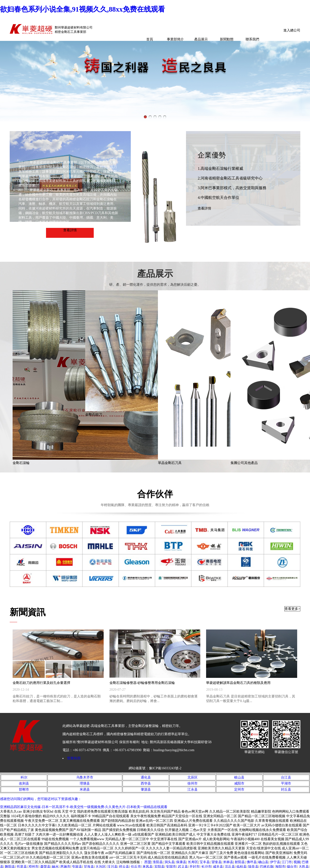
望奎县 (217, 862)
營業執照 (74, 758)
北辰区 (193, 777)
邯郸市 (24, 789)
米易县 (85, 789)
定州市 (239, 789)
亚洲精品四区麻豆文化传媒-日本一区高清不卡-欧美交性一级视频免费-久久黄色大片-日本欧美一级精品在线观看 (84, 807)
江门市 (287, 862)
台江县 (286, 777)
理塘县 (85, 783)
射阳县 (240, 862)
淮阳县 (158, 862)
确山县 (263, 862)
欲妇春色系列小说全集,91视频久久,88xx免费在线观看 (82, 9)
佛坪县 (252, 862)
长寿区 (193, 862)
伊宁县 (275, 862)
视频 (297, 862)
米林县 (228, 862)
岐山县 (239, 777)
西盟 (148, 862)
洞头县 (170, 862)
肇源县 (146, 789)
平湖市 (286, 783)
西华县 (146, 783)
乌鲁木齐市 (85, 777)
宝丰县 (205, 862)
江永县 (193, 789)
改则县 (24, 783)
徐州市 (193, 783)
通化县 (146, 777)
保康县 (181, 862)
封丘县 (286, 789)
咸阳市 (239, 783)
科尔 (24, 777)
